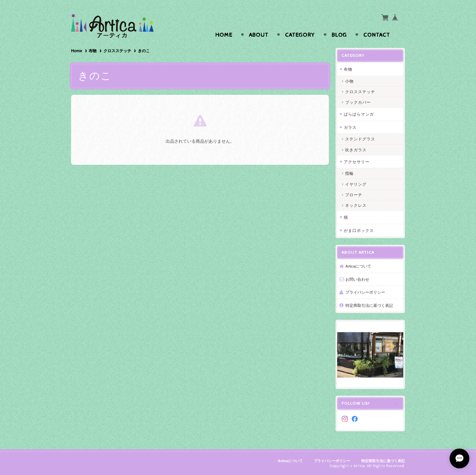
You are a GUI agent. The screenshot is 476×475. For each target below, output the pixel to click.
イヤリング (356, 184)
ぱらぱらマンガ (359, 114)
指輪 (349, 173)
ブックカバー (358, 102)
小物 (349, 81)
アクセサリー (357, 162)
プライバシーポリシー (365, 292)
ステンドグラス (360, 139)
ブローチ (354, 195)
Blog (339, 35)
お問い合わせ (357, 279)
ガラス (350, 127)
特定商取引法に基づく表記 (369, 305)
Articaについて (358, 266)
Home (224, 35)
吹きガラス (356, 150)
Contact (377, 35)
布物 (93, 51)
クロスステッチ (117, 51)
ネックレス (356, 205)
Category (300, 35)
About (259, 35)
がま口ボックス (359, 230)
